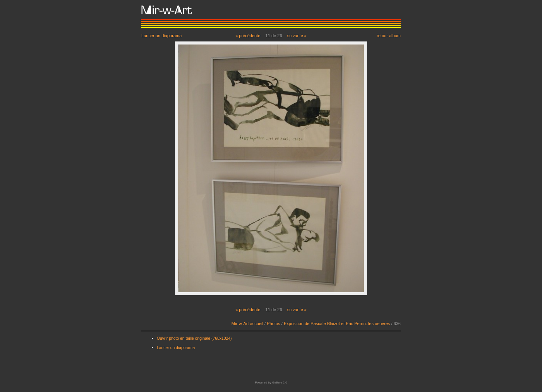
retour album (389, 35)
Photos (273, 324)
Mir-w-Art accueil (247, 324)
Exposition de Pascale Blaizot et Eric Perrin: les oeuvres (337, 324)
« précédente (248, 36)
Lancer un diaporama (161, 35)
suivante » (297, 36)
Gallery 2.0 (280, 383)
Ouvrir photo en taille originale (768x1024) (194, 338)
